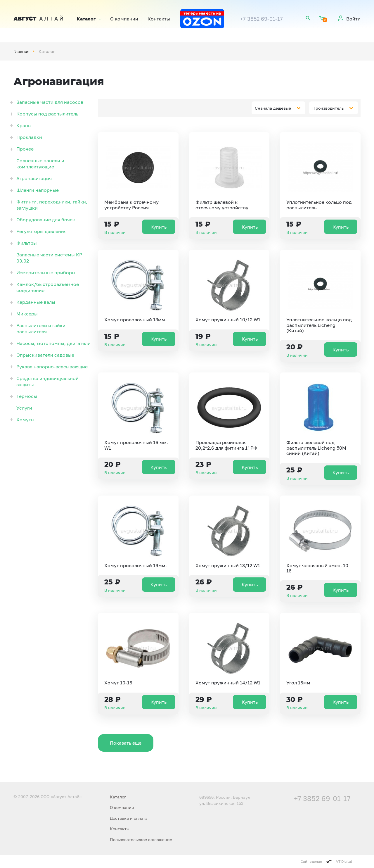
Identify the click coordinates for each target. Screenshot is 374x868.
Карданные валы (36, 302)
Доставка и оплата (129, 818)
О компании (124, 19)
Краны (24, 125)
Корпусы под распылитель (47, 114)
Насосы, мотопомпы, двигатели (53, 343)
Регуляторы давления (41, 231)
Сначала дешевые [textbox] (273, 108)
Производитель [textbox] (328, 108)
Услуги (24, 408)
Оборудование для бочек (46, 220)
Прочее (25, 149)
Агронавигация (34, 178)
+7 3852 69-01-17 (262, 19)
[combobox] (278, 108)
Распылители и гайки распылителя (41, 328)
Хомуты (25, 420)
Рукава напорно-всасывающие (52, 367)
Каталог (86, 19)
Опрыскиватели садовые (45, 355)
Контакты (159, 19)
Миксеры (27, 314)
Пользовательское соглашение (141, 839)
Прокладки (29, 137)
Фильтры (27, 243)
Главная (21, 51)
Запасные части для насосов (50, 102)
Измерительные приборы (46, 272)
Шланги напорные (38, 190)
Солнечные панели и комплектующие (40, 164)
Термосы (27, 396)
